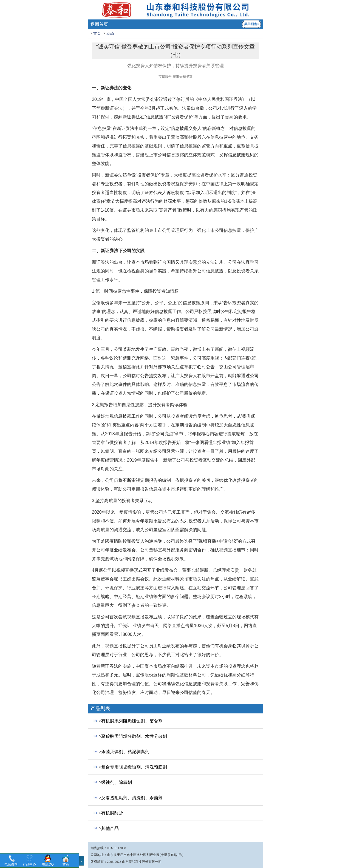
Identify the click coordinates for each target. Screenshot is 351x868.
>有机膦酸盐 (111, 813)
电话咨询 (11, 864)
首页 (97, 34)
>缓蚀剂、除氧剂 (115, 782)
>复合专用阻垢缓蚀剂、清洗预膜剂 (133, 767)
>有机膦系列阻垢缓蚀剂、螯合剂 (131, 721)
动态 (110, 34)
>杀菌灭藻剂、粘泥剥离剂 (124, 752)
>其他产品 (109, 828)
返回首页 (99, 24)
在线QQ (48, 864)
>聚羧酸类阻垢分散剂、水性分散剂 (133, 736)
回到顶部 (97, 839)
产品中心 (29, 864)
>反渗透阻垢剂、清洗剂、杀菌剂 (131, 798)
